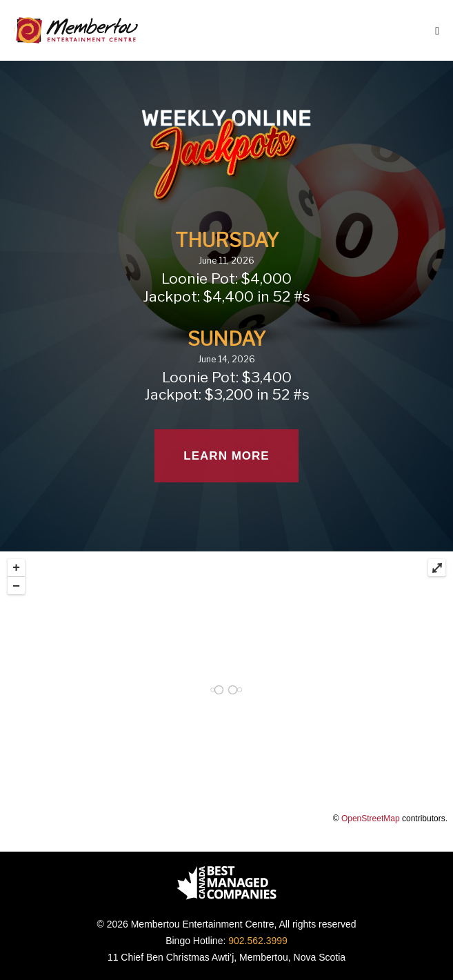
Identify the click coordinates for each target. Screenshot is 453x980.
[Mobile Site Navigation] (437, 31)
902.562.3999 (258, 941)
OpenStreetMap (371, 819)
